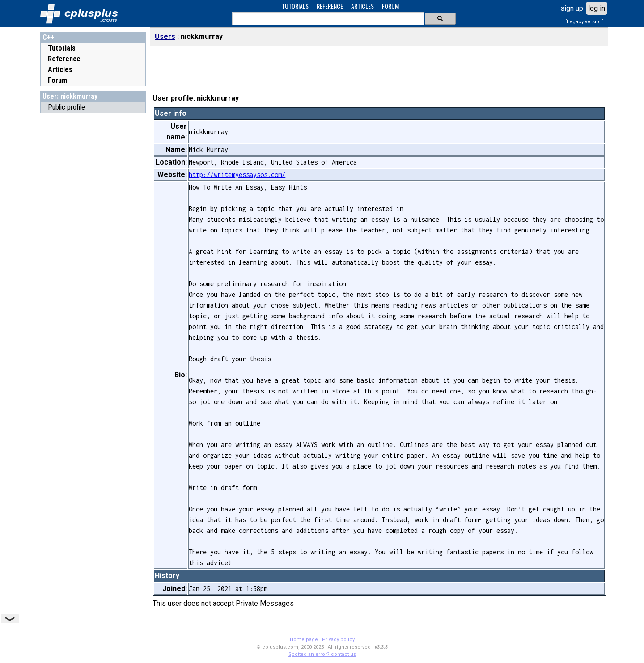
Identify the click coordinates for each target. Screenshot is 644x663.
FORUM (390, 6)
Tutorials (62, 48)
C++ (48, 37)
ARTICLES (362, 6)
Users (165, 36)
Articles (60, 70)
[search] (327, 19)
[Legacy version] (585, 22)
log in (597, 8)
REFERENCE (330, 6)
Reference (64, 59)
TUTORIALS (295, 6)
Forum (57, 80)
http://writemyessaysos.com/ (237, 175)
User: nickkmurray (70, 96)
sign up (572, 8)
